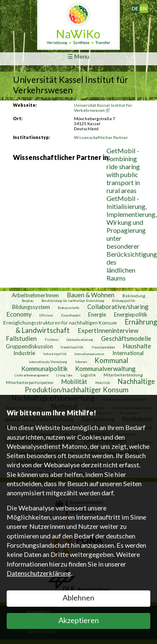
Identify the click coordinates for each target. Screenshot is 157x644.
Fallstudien (21, 338)
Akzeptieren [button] (79, 620)
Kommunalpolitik (44, 368)
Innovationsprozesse (89, 354)
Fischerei (52, 340)
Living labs (64, 375)
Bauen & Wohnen (91, 295)
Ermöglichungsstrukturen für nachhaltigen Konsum (60, 323)
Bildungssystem (31, 307)
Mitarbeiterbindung (123, 375)
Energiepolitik (131, 314)
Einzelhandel (71, 315)
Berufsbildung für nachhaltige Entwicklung (73, 301)
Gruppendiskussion (29, 346)
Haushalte (137, 346)
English (147, 7)
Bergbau (28, 301)
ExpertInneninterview (108, 330)
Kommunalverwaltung (105, 368)
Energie (97, 314)
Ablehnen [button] (78, 598)
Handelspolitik (72, 347)
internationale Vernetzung (48, 362)
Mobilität (74, 381)
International (128, 353)
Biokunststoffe (68, 308)
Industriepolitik (55, 354)
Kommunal (111, 361)
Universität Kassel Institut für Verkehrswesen (103, 108)
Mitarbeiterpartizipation (30, 382)
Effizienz (46, 315)
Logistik (88, 375)
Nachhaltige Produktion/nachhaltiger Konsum (90, 386)
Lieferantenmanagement (31, 375)
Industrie (24, 353)
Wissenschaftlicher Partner (101, 137)
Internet (81, 362)
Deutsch (139, 7)
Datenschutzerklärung (39, 573)
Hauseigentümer (103, 347)
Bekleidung (134, 296)
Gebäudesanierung (80, 340)
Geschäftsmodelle (126, 338)
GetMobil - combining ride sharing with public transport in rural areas (123, 170)
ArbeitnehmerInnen (35, 295)
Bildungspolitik (124, 301)
